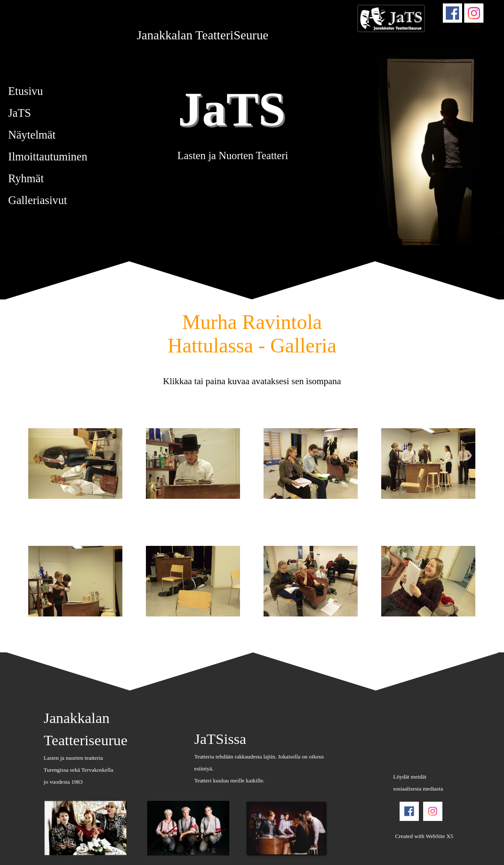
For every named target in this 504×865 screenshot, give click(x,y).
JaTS (232, 109)
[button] (76, 464)
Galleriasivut (38, 200)
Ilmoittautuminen (48, 157)
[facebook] (452, 13)
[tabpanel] (203, 35)
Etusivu (25, 91)
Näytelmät (32, 135)
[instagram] (474, 13)
